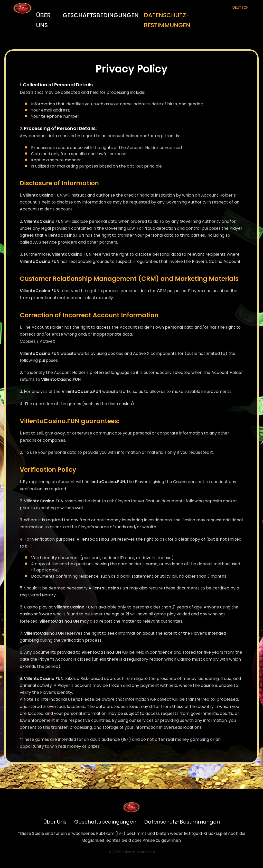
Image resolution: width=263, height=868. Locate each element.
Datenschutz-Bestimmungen (167, 20)
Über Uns (43, 20)
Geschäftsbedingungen (101, 15)
